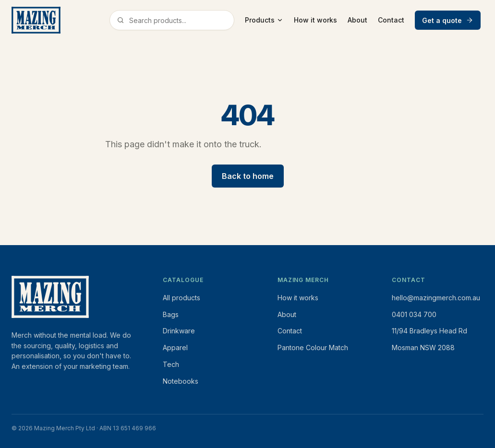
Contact (391, 20)
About (357, 20)
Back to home (248, 176)
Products (264, 20)
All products (181, 298)
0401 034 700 (414, 314)
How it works (315, 20)
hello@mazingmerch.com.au (436, 298)
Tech (171, 364)
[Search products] (180, 20)
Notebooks (181, 381)
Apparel (175, 348)
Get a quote (448, 20)
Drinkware (179, 331)
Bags (171, 314)
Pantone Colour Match (313, 348)
